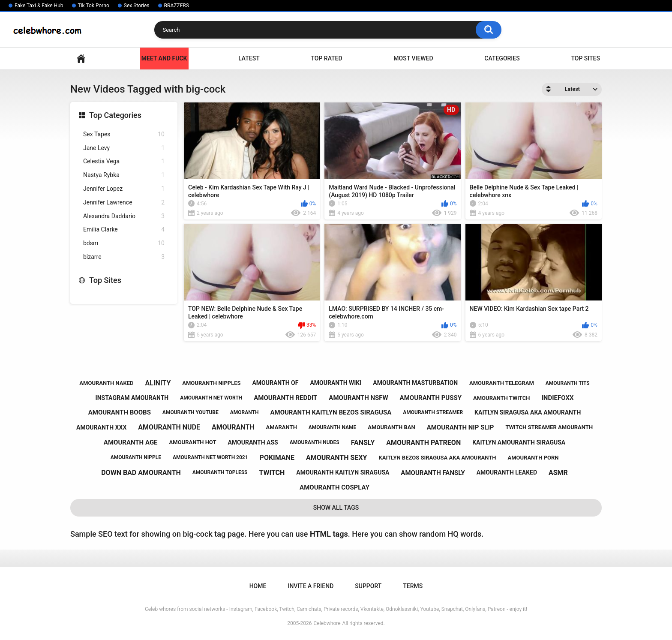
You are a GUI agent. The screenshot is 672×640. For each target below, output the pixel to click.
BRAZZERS (177, 6)
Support (368, 586)
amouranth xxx (101, 427)
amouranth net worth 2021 (210, 457)
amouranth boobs (120, 412)
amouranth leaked (507, 472)
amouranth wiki (336, 383)
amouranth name (333, 427)
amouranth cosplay (334, 487)
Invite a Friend (310, 586)
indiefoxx (557, 398)
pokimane (277, 458)
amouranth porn (533, 458)
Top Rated (326, 58)
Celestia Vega (124, 161)
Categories (502, 58)
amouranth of (275, 383)
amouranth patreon (423, 443)
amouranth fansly (433, 473)
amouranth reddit (285, 398)
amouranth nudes (315, 442)
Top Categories (115, 115)
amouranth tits (568, 383)
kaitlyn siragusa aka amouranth (528, 412)
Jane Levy (124, 148)
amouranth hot (193, 442)
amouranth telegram (502, 383)
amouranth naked (106, 383)
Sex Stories (137, 6)
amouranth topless (220, 472)
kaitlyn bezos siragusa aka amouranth (437, 458)
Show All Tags (336, 508)
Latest (249, 58)
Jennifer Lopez (124, 189)
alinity (158, 383)
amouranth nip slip (460, 427)
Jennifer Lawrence (124, 203)
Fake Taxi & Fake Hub (39, 6)
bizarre (124, 257)
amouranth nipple (136, 457)
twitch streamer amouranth (549, 427)
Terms (413, 586)
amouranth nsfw (358, 398)
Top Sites (585, 58)
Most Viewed (413, 58)
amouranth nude (169, 427)
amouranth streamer (433, 412)
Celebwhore (327, 623)
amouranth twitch (502, 398)
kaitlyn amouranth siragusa (519, 442)
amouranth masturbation (415, 383)
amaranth (282, 427)
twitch (272, 473)
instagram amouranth (132, 398)
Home (81, 59)
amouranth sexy (337, 458)
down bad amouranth (141, 473)
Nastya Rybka (124, 175)
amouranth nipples (211, 383)
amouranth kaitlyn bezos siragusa (331, 412)
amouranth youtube (190, 412)
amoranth (244, 412)
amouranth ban (391, 427)
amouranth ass (253, 442)
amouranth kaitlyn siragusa (343, 472)
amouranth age (131, 442)
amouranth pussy (431, 398)
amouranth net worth (211, 398)
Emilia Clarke (124, 230)
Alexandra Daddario (124, 216)
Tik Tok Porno (94, 6)
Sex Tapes (124, 134)
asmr (558, 473)
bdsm (124, 243)
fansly (363, 443)
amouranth (233, 427)
